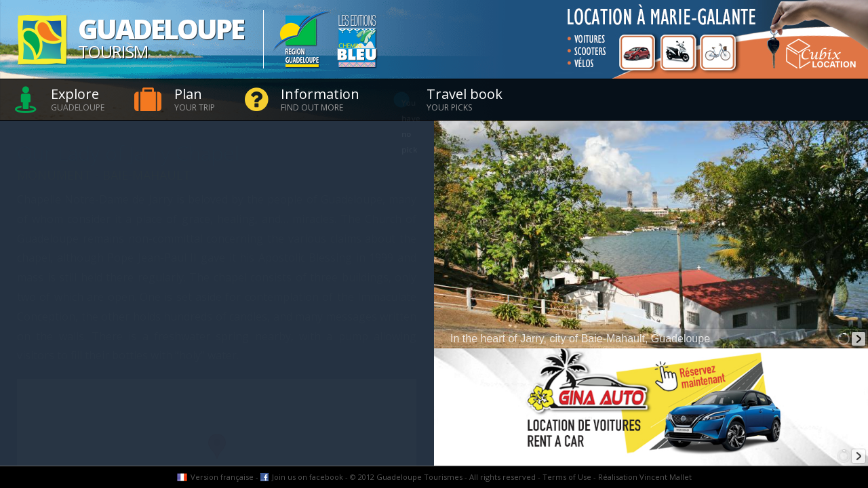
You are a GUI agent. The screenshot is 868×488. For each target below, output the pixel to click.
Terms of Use (567, 477)
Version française (222, 477)
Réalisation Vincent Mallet (645, 477)
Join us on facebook (308, 477)
